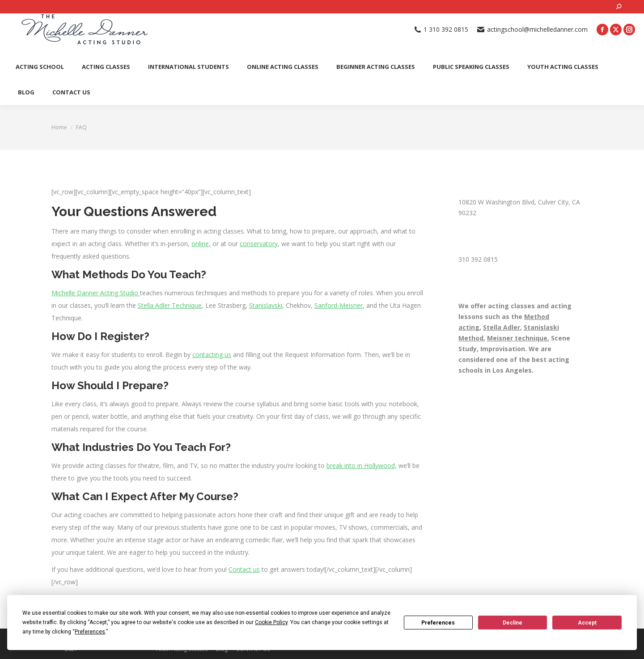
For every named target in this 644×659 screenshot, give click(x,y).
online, (201, 244)
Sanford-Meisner (339, 305)
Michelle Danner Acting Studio (96, 293)
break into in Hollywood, (362, 466)
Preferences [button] (90, 632)
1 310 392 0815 (441, 30)
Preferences (438, 623)
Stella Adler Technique (170, 305)
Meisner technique (517, 338)
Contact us (244, 569)
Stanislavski (266, 305)
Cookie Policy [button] (271, 622)
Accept (587, 623)
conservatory (259, 244)
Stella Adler (502, 327)
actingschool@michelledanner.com (532, 30)
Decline (513, 623)
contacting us (212, 355)
